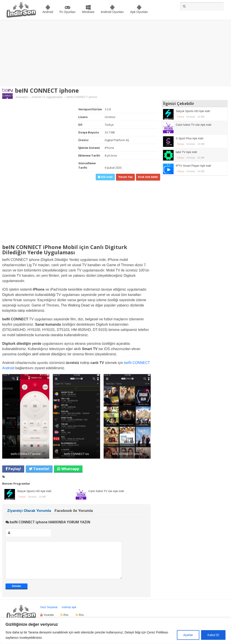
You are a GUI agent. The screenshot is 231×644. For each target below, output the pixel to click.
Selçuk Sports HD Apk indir (34, 491)
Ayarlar (188, 635)
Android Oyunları (112, 12)
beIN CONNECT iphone (47, 90)
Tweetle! (41, 469)
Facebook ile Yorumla (74, 511)
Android (48, 12)
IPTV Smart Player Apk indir (193, 166)
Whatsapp (70, 469)
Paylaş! (14, 469)
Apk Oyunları (139, 12)
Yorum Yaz (125, 177)
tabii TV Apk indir (186, 152)
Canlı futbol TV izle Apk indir (106, 491)
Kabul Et (213, 635)
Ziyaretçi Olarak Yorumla (29, 511)
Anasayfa (22, 97)
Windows (88, 12)
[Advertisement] (115, 53)
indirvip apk (69, 614)
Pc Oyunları (67, 12)
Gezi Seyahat (49, 614)
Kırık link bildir (148, 177)
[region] (115, 631)
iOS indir (106, 177)
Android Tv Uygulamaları (47, 97)
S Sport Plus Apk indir (190, 138)
